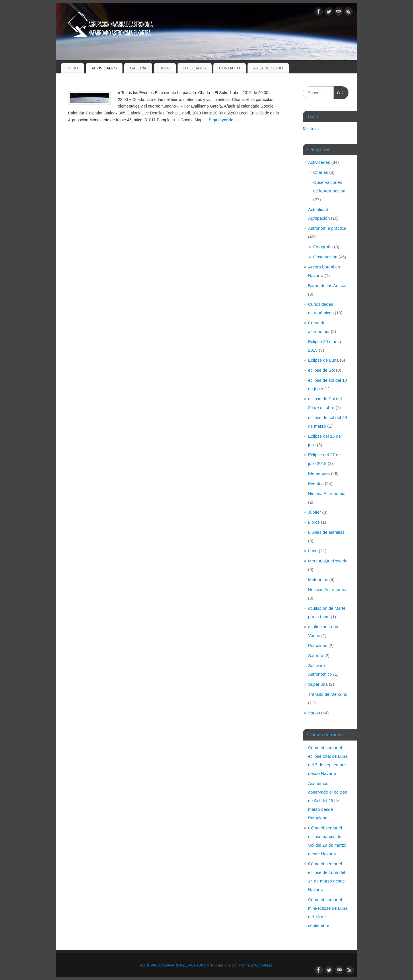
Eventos (316, 483)
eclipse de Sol (321, 370)
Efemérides (319, 473)
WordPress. (264, 965)
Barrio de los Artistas (328, 286)
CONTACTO (230, 68)
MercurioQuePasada (328, 561)
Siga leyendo (224, 120)
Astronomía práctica (327, 228)
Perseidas (318, 645)
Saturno (316, 655)
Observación (325, 257)
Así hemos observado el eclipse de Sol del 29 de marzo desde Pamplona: (328, 801)
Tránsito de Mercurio (328, 694)
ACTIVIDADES (104, 68)
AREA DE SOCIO (268, 68)
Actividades (319, 162)
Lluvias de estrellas (326, 532)
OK (339, 92)
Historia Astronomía (327, 493)
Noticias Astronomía (327, 590)
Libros (314, 522)
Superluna (318, 684)
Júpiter (314, 512)
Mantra (244, 965)
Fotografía (323, 247)
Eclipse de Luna (323, 360)
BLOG (165, 68)
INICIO (72, 68)
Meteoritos (318, 579)
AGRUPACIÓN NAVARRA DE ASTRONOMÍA (177, 965)
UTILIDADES (194, 68)
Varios (314, 713)
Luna (313, 551)
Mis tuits (311, 129)
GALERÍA (138, 68)
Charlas (321, 172)
